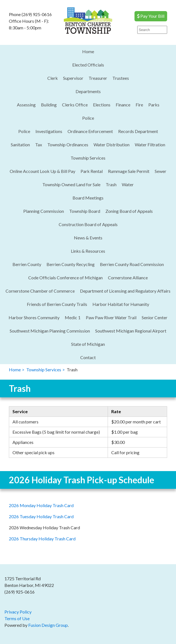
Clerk (53, 78)
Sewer (161, 171)
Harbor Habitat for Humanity (121, 304)
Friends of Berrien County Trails (57, 304)
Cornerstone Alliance (128, 278)
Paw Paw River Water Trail (111, 317)
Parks (154, 105)
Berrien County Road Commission (132, 264)
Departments (88, 91)
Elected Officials (88, 65)
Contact (88, 357)
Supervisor (73, 78)
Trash (111, 184)
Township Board (85, 211)
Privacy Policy (18, 612)
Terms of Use (17, 618)
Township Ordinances (68, 145)
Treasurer (98, 78)
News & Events (88, 238)
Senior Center (155, 317)
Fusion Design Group (48, 625)
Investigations (49, 131)
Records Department (138, 131)
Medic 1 (73, 317)
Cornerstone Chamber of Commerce (40, 291)
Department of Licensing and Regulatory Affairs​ (125, 291)
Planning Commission (44, 211)
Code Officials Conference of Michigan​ (65, 278)
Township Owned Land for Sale (71, 184)
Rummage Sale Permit (129, 171)
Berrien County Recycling (71, 264)
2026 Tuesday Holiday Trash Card (41, 516)
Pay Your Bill (151, 16)
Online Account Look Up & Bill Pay (42, 171)
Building (49, 105)
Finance (123, 105)
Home (88, 51)
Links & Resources (88, 251)
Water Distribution (112, 145)
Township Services (88, 158)
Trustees (121, 78)
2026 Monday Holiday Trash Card (41, 505)
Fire (139, 105)
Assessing (26, 105)
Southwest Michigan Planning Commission (50, 331)
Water (128, 184)
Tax (39, 145)
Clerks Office (75, 105)
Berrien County (27, 264)
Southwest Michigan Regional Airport (131, 331)
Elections (102, 105)
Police (88, 118)
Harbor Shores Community (34, 317)
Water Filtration (150, 145)
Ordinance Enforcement (90, 131)
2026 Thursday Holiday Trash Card (42, 539)
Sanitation (20, 145)
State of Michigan (88, 344)
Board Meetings (88, 198)
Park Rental (92, 171)
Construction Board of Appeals (88, 224)
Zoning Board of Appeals (129, 211)
